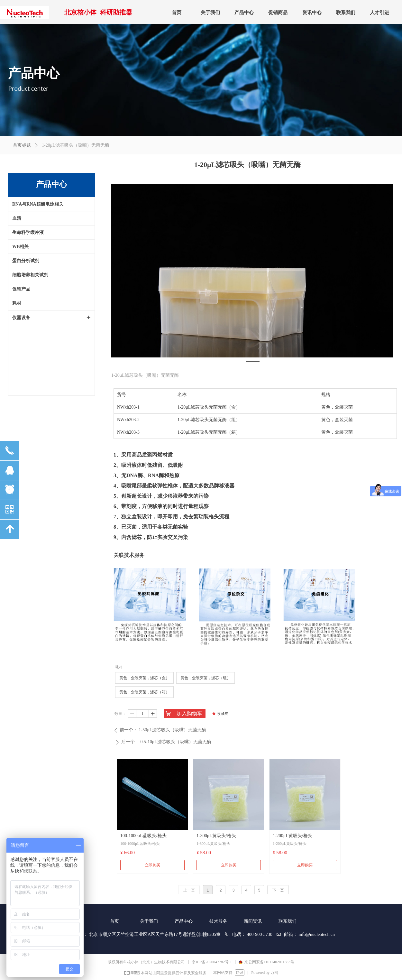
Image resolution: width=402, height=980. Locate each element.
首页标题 (22, 145)
